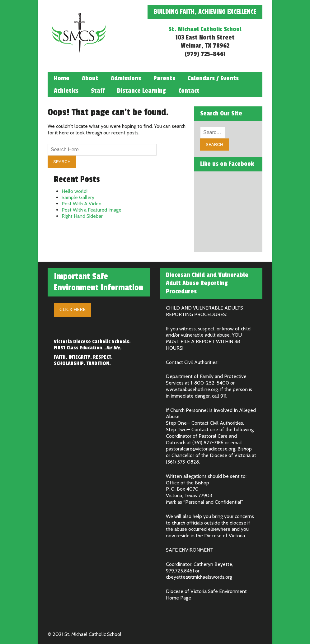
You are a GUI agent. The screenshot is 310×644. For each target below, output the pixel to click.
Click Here (73, 309)
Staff (98, 91)
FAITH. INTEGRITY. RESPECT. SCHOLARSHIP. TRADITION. (83, 360)
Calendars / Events (213, 78)
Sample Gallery (78, 197)
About (90, 78)
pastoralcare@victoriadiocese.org (201, 449)
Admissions (126, 78)
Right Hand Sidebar (82, 216)
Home (62, 78)
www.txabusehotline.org (192, 389)
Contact (189, 91)
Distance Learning (141, 91)
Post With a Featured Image (92, 210)
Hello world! (75, 191)
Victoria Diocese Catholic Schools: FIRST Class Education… (92, 345)
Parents (164, 78)
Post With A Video (82, 204)
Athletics (66, 91)
